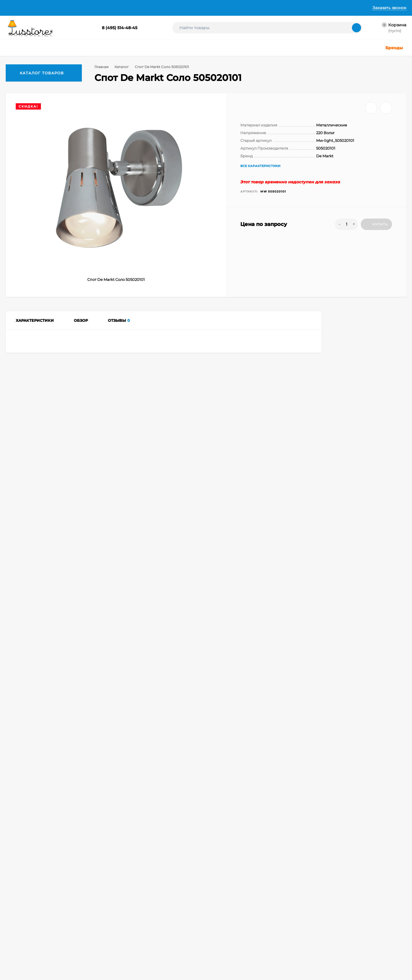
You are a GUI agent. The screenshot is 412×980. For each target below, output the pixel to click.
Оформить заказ (83, 910)
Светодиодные (197, 924)
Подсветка (194, 917)
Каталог (123, 67)
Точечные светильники (151, 910)
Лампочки (193, 932)
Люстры (138, 896)
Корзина (76, 896)
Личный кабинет (83, 903)
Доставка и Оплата (85, 8)
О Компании (43, 8)
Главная (14, 8)
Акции (190, 953)
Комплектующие (199, 939)
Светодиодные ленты (150, 939)
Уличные (139, 917)
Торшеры (192, 910)
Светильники (143, 903)
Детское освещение (149, 924)
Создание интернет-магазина (273, 923)
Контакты (173, 8)
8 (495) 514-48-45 (120, 28)
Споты (50, 775)
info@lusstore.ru (64, 853)
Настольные (195, 896)
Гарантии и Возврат (134, 8)
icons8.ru (337, 897)
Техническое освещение (152, 932)
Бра (134, 957)
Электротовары (198, 946)
